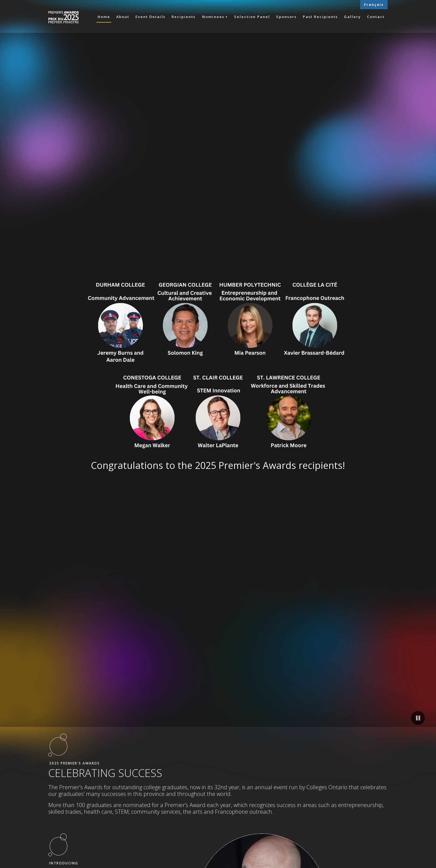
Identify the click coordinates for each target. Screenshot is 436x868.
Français (374, 5)
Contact (376, 17)
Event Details (150, 17)
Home (104, 17)
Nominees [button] (213, 17)
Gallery (352, 17)
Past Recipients (320, 17)
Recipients (184, 17)
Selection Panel (252, 17)
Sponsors (286, 17)
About (123, 17)
